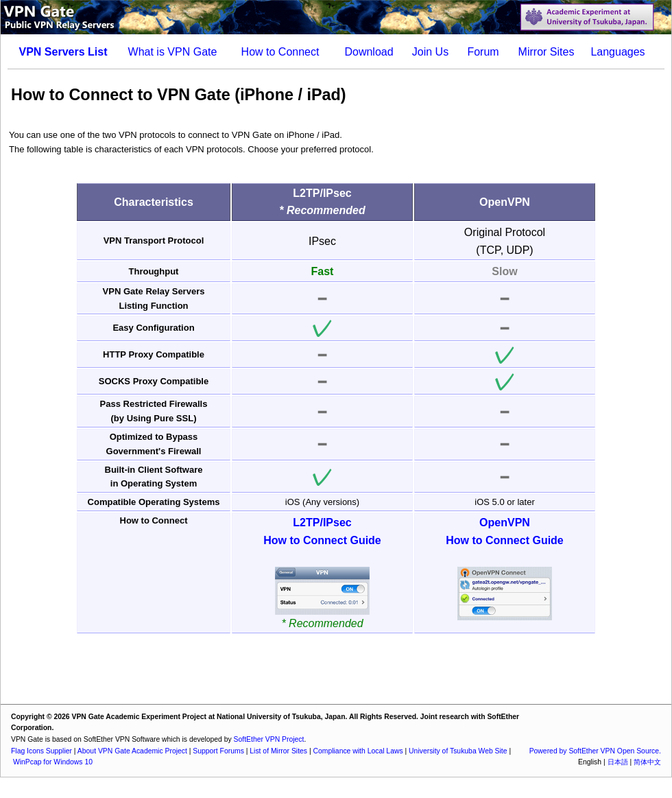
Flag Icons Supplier (41, 751)
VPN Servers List (63, 52)
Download (369, 52)
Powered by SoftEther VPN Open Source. (595, 751)
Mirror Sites (547, 52)
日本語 (618, 762)
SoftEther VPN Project (269, 739)
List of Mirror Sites (278, 751)
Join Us (430, 52)
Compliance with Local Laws (358, 751)
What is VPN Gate (173, 52)
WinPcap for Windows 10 (53, 762)
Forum (483, 52)
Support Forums (218, 751)
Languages (617, 52)
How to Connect (280, 52)
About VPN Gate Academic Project (132, 751)
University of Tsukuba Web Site (458, 751)
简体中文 (647, 762)
